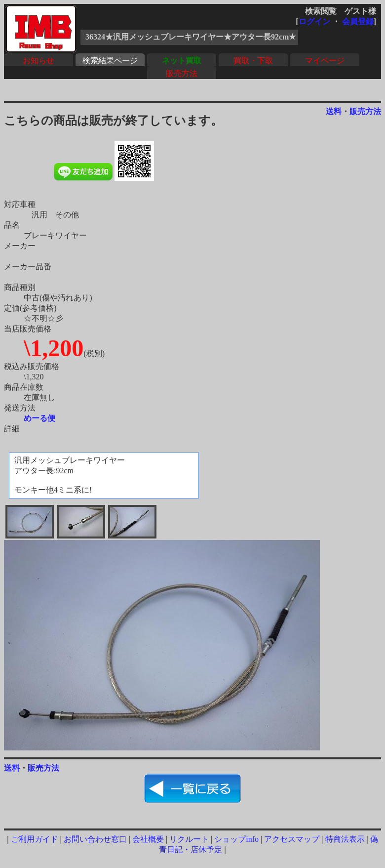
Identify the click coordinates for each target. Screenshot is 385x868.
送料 (334, 111)
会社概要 (148, 839)
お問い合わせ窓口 (95, 839)
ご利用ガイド (35, 839)
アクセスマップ (292, 839)
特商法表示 (345, 839)
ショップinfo (236, 839)
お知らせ (38, 61)
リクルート (189, 839)
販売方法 (182, 73)
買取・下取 (253, 61)
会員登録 (358, 21)
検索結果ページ (110, 61)
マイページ (325, 61)
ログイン (314, 21)
